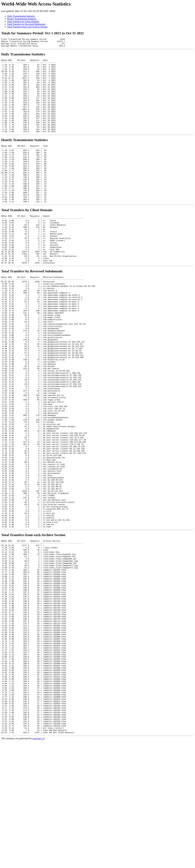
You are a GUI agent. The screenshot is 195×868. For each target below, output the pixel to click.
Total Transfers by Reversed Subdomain (26, 24)
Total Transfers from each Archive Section (27, 27)
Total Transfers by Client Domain (23, 21)
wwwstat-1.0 (38, 865)
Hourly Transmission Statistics (22, 19)
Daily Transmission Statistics (21, 16)
